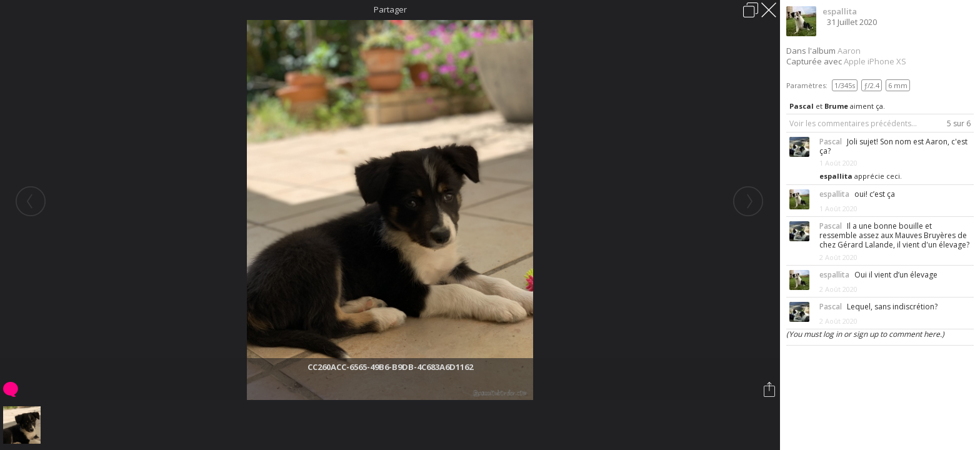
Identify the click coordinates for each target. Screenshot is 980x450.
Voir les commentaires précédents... (853, 123)
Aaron (849, 51)
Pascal (802, 106)
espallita (840, 11)
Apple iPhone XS (875, 61)
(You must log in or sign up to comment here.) (865, 334)
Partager (390, 9)
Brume (836, 106)
